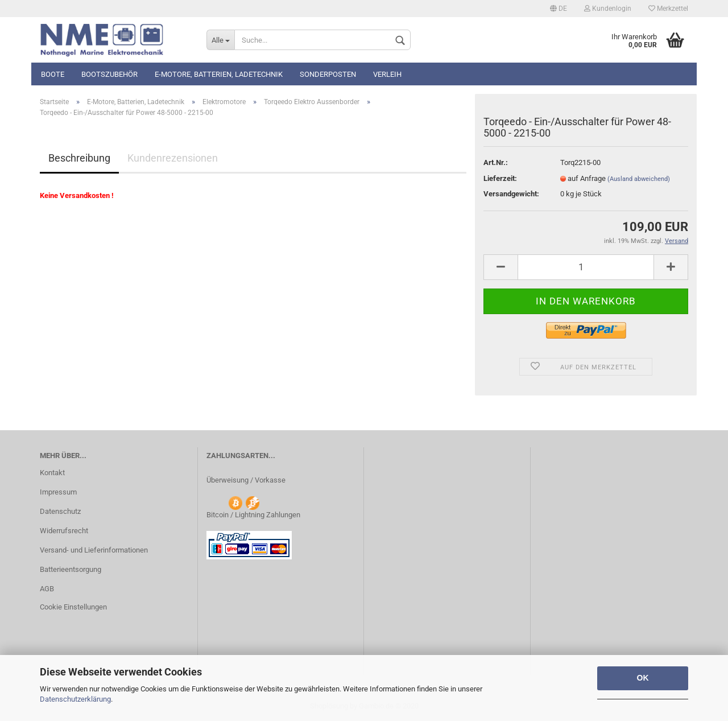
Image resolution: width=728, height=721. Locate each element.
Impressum (58, 492)
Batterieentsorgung (71, 569)
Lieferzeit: (500, 178)
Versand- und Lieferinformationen (94, 550)
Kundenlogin (608, 9)
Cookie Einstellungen (73, 607)
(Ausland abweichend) (639, 179)
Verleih (387, 74)
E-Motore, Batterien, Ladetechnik (219, 74)
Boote (53, 74)
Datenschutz (60, 511)
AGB (47, 589)
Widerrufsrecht (64, 531)
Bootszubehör (109, 74)
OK (643, 678)
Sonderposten (328, 74)
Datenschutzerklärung (75, 699)
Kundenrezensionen (173, 158)
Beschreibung (79, 158)
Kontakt (52, 473)
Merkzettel (668, 9)
